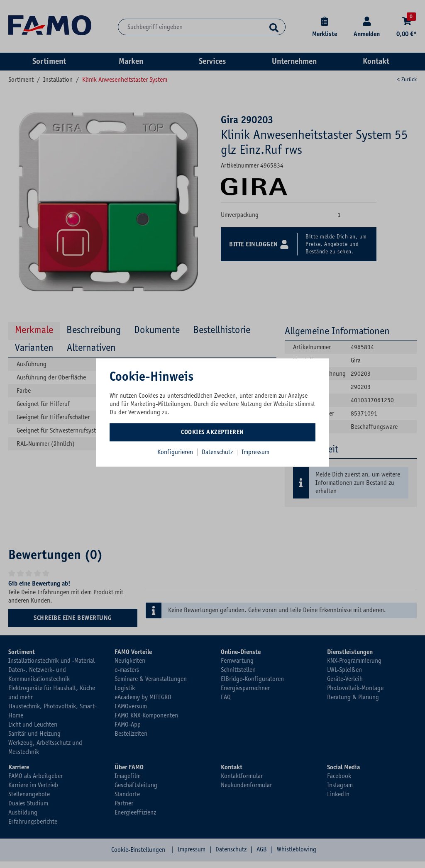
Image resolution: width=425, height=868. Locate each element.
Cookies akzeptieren (212, 432)
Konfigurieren (175, 452)
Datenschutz (218, 452)
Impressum (255, 452)
